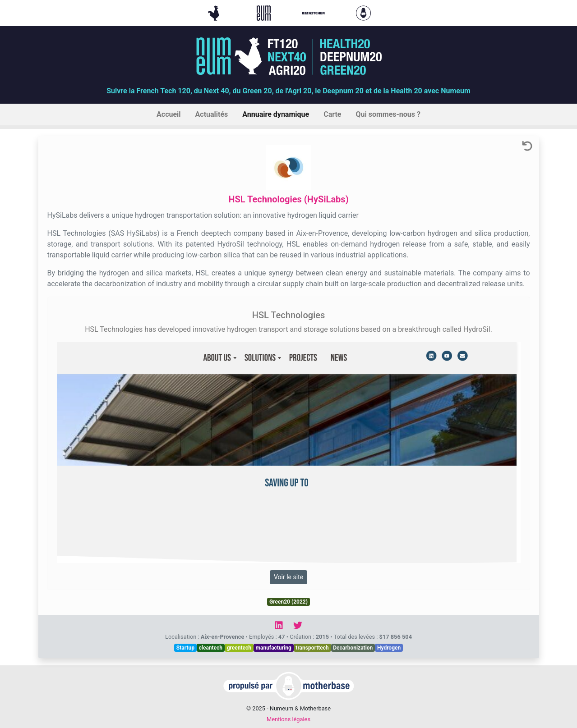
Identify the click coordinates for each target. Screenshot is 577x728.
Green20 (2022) (288, 602)
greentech (239, 648)
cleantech (210, 648)
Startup (185, 648)
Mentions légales (288, 719)
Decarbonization (353, 648)
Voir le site (288, 577)
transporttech (312, 648)
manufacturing (274, 648)
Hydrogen (389, 648)
